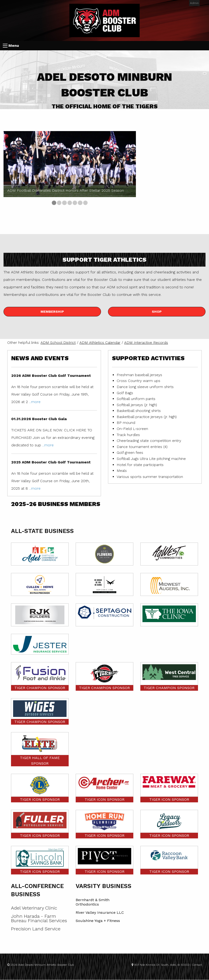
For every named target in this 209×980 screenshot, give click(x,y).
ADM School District (58, 343)
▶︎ (133, 169)
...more (35, 402)
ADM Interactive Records (146, 343)
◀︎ (11, 169)
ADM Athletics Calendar (100, 343)
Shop (157, 312)
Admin (194, 3)
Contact (197, 965)
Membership (52, 312)
